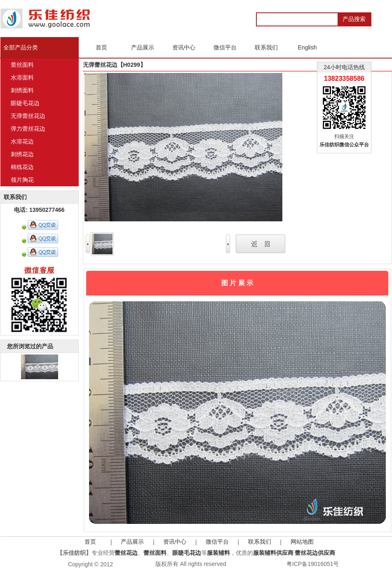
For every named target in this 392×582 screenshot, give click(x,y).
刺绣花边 (22, 154)
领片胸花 (22, 180)
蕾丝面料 (22, 65)
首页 (90, 542)
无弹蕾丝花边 (28, 116)
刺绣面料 (22, 90)
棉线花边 (22, 167)
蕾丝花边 (126, 553)
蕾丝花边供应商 (315, 553)
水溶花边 (22, 141)
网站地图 (302, 542)
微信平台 (217, 542)
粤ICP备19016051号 (313, 564)
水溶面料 (22, 77)
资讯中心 (175, 542)
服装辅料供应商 (273, 553)
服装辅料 (218, 553)
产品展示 (132, 542)
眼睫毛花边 (25, 103)
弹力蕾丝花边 (28, 129)
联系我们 (260, 542)
